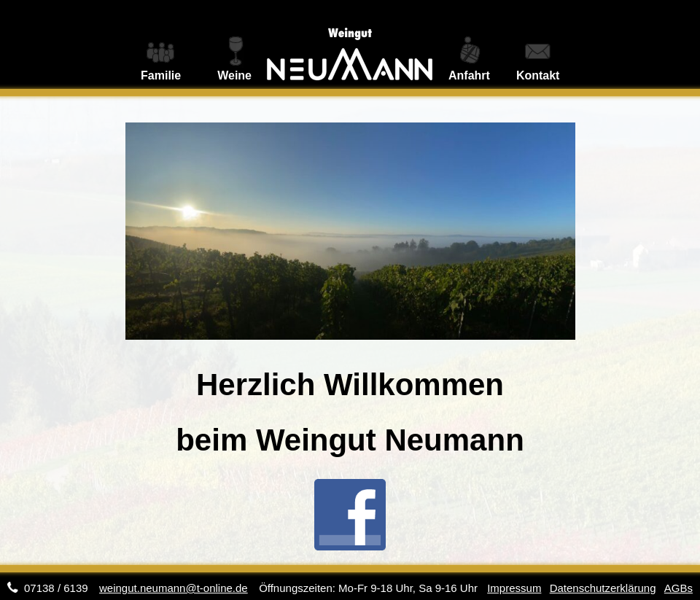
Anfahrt (469, 75)
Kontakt (538, 75)
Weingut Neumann (350, 44)
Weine (234, 75)
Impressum (514, 588)
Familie (161, 75)
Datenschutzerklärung (603, 588)
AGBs (678, 588)
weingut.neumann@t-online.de (174, 588)
